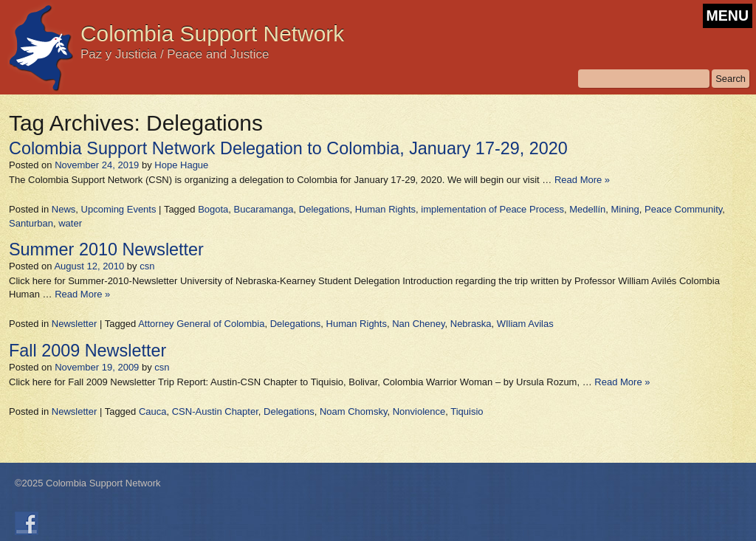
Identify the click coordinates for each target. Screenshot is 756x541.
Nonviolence (419, 411)
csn (147, 266)
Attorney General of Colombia (201, 324)
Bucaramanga (264, 209)
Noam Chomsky (354, 411)
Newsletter (74, 324)
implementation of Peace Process (492, 209)
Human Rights (385, 209)
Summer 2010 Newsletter (106, 249)
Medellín (587, 209)
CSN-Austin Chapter (215, 411)
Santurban (31, 223)
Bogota (213, 209)
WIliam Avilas (525, 324)
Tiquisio (467, 411)
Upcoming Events (119, 209)
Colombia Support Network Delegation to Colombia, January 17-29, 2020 (288, 148)
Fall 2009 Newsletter (87, 351)
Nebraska (471, 324)
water (70, 223)
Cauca (153, 411)
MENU (728, 15)
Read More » (582, 180)
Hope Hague (181, 165)
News (64, 209)
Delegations (324, 209)
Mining (625, 209)
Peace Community (683, 209)
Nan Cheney (418, 324)
